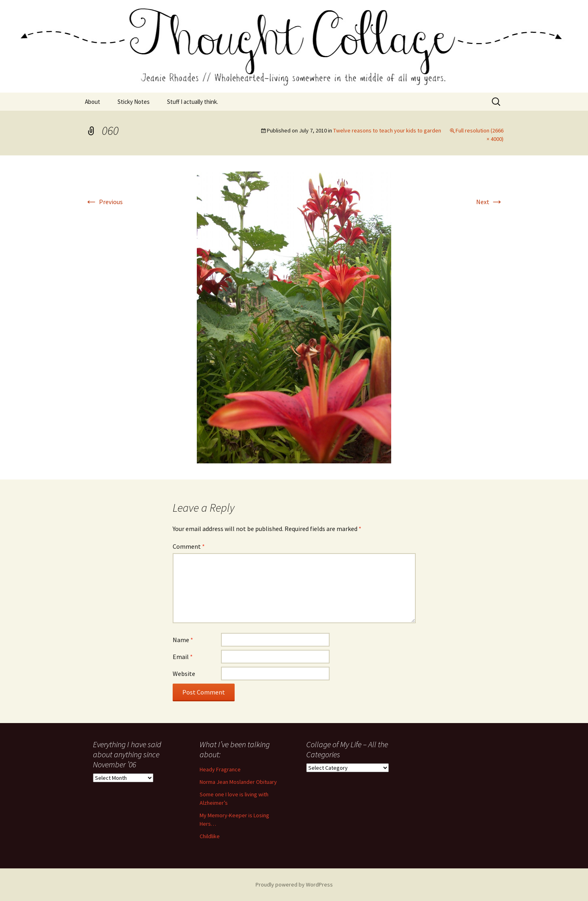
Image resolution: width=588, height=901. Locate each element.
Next (490, 202)
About (93, 102)
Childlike (210, 836)
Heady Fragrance (220, 769)
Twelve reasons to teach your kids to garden (387, 130)
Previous (104, 202)
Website (184, 674)
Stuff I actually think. (193, 102)
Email (183, 657)
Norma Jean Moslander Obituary (238, 782)
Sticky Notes (134, 102)
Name (183, 640)
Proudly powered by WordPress (294, 884)
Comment (189, 546)
